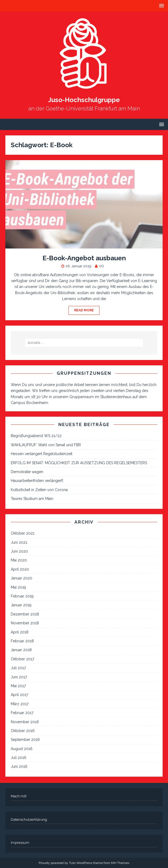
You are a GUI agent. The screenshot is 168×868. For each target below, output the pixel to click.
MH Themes (120, 863)
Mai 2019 (18, 587)
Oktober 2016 (23, 731)
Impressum (20, 843)
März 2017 (20, 704)
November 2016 (25, 722)
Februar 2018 (22, 641)
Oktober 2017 (22, 659)
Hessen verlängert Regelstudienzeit (42, 454)
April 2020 (20, 569)
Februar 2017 (22, 713)
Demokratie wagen (27, 472)
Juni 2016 (19, 766)
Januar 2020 (22, 578)
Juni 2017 (19, 677)
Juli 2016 (19, 758)
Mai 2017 (18, 686)
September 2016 (25, 740)
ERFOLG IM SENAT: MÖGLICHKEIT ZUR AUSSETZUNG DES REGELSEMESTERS (79, 463)
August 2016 (22, 749)
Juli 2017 (18, 668)
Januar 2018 (21, 650)
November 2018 (25, 623)
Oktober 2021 (23, 533)
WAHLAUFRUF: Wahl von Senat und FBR (46, 445)
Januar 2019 (21, 605)
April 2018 (20, 632)
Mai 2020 (19, 560)
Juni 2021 (19, 542)
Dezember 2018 (25, 614)
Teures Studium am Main (32, 499)
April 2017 (19, 695)
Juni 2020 (19, 551)
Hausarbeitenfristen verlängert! (37, 481)
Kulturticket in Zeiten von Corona (39, 490)
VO (101, 266)
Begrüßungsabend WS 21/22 (36, 436)
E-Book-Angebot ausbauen (84, 258)
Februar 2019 (22, 596)
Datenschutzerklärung (29, 820)
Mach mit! (19, 796)
